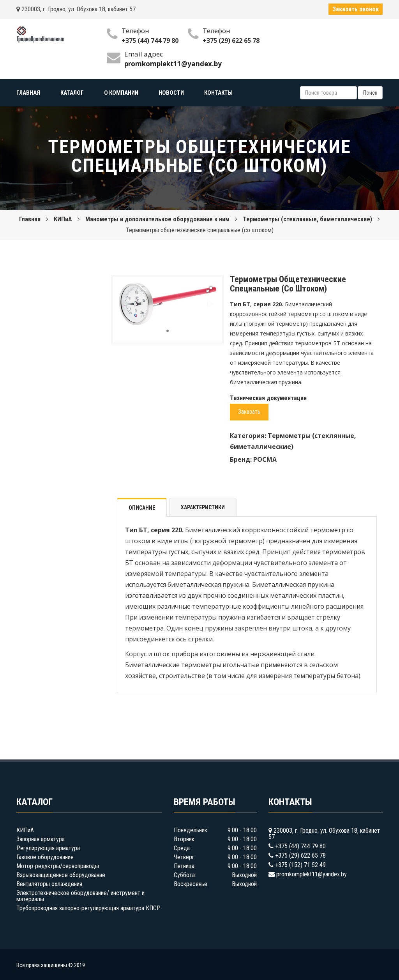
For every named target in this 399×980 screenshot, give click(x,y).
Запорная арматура (41, 839)
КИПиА (63, 219)
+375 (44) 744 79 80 (150, 41)
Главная (30, 219)
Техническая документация (268, 398)
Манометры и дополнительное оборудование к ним (157, 219)
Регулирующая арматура (48, 848)
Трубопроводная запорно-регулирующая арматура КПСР (88, 908)
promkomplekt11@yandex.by (312, 874)
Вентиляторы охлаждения (49, 884)
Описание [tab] (142, 508)
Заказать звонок (356, 9)
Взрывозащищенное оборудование (61, 875)
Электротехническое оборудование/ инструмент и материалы (80, 896)
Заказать (249, 412)
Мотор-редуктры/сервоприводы (58, 866)
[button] (209, 290)
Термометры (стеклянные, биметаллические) (307, 219)
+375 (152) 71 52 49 (300, 865)
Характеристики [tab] (203, 507)
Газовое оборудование (45, 857)
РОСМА (265, 459)
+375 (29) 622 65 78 (231, 41)
